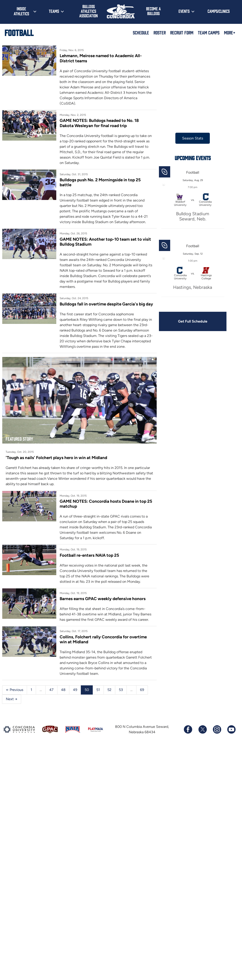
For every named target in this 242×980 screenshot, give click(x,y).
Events (184, 11)
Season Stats (193, 138)
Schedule (141, 32)
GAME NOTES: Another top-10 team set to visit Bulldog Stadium (105, 242)
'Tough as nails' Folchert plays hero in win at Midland (56, 458)
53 (121, 690)
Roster (160, 32)
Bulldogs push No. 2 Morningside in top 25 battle (100, 182)
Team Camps (209, 32)
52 (109, 690)
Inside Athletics (21, 11)
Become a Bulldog (153, 11)
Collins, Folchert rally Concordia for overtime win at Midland (103, 639)
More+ (230, 32)
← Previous (15, 690)
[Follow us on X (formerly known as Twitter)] (202, 729)
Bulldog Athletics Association (88, 11)
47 (51, 690)
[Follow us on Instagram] (217, 729)
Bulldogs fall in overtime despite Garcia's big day (106, 304)
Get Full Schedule (193, 321)
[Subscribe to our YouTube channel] (231, 729)
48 (63, 690)
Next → (12, 699)
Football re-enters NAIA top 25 (89, 555)
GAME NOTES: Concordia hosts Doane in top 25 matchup (106, 504)
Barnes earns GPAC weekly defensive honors (103, 599)
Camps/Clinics (219, 11)
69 (142, 690)
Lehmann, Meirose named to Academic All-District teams (101, 58)
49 (75, 690)
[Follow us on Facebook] (188, 729)
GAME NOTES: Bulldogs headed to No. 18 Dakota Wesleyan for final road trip (99, 123)
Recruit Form (182, 32)
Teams (54, 11)
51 (98, 690)
